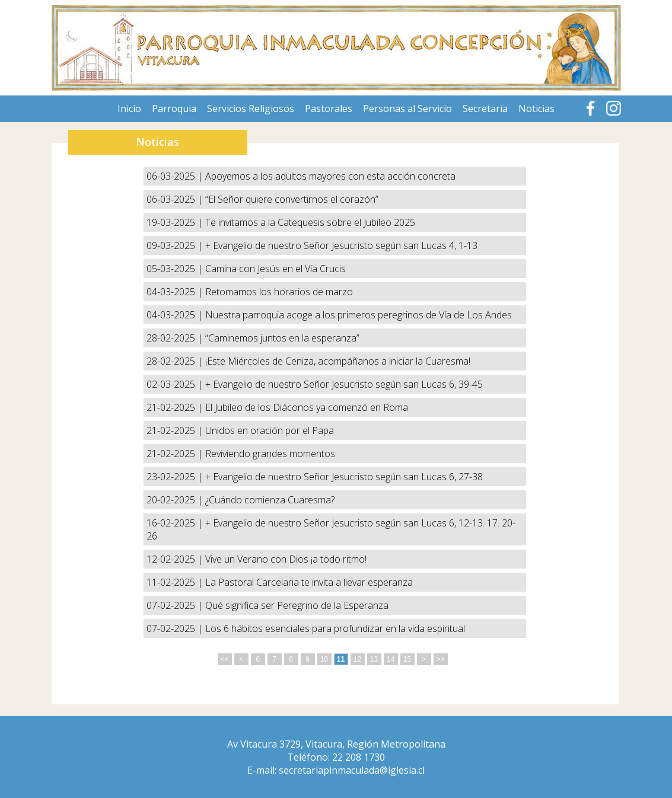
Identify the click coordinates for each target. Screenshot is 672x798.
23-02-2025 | (176, 477)
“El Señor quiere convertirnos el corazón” (292, 199)
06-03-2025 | (176, 176)
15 (407, 659)
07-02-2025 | (176, 605)
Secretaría (485, 108)
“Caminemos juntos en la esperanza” (282, 338)
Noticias (536, 108)
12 (357, 659)
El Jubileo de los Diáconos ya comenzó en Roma (307, 407)
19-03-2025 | (176, 222)
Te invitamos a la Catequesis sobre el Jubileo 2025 (310, 222)
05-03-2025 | (176, 269)
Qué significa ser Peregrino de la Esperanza (297, 605)
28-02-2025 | (176, 338)
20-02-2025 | (176, 500)
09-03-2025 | (176, 245)
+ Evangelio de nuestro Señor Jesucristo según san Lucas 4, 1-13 (341, 245)
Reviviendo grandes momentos (270, 454)
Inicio (129, 108)
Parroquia (174, 108)
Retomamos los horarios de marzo (279, 292)
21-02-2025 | (176, 407)
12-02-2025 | (176, 559)
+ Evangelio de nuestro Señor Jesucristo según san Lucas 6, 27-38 (344, 477)
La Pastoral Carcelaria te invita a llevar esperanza (309, 582)
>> (440, 659)
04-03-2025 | (176, 292)
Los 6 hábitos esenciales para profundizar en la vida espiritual (335, 628)
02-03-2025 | (176, 384)
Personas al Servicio (407, 108)
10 (324, 659)
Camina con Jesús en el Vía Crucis (276, 269)
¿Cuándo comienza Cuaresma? (270, 500)
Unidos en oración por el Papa (270, 430)
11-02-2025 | (176, 582)
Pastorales (329, 108)
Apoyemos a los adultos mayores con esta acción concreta (330, 176)
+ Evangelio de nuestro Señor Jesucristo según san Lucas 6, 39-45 (344, 384)
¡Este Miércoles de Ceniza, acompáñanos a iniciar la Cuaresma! (338, 361)
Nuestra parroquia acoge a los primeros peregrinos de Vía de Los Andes (359, 315)
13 (374, 659)
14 (391, 659)
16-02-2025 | (176, 523)
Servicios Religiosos (251, 108)
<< (224, 659)
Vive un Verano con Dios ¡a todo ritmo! (286, 559)
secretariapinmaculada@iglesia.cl (352, 770)
